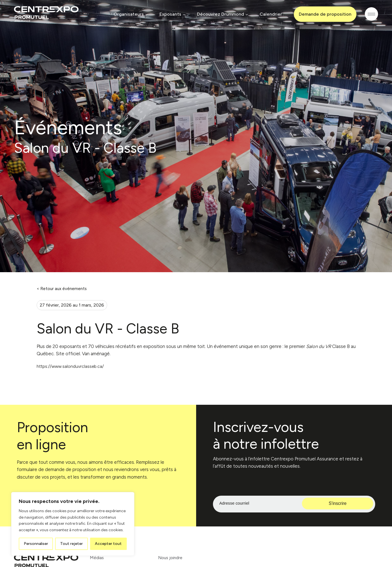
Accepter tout (108, 544)
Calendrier (270, 14)
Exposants (170, 14)
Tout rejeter (71, 544)
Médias (97, 558)
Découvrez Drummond (220, 14)
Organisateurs (128, 14)
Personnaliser (36, 544)
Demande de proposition (324, 14)
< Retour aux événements (62, 289)
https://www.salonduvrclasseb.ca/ (72, 367)
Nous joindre (171, 558)
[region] (73, 524)
